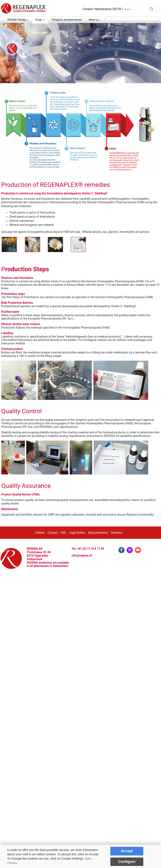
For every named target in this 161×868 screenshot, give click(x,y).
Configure (127, 862)
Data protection (98, 533)
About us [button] (94, 20)
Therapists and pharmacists (67, 20)
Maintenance (103, 9)
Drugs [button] (39, 20)
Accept (127, 851)
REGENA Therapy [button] (17, 20)
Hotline (40, 533)
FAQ (63, 533)
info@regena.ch (82, 555)
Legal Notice (77, 533)
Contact (88, 9)
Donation (117, 533)
